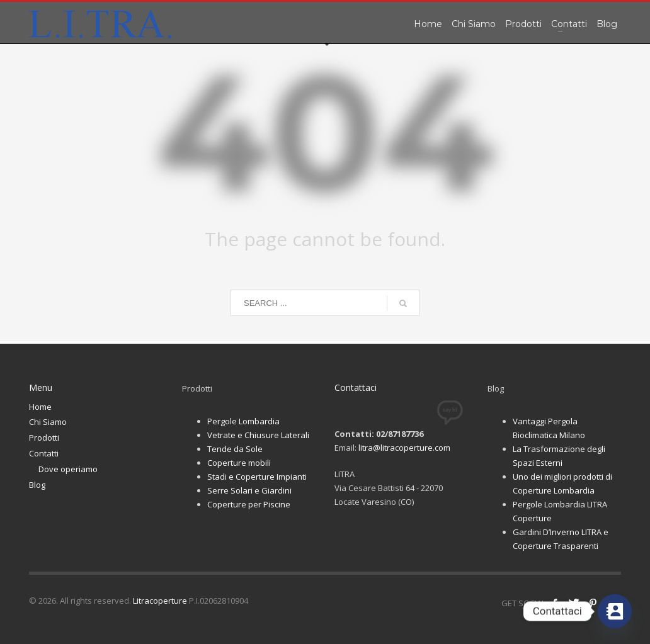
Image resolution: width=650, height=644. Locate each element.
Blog (37, 485)
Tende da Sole (235, 449)
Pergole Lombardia (243, 421)
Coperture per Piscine (249, 504)
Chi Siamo (48, 422)
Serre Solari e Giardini (249, 490)
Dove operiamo (68, 469)
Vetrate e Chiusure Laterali (258, 435)
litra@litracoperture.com (404, 448)
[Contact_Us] (615, 611)
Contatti (44, 453)
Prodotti (44, 438)
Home (40, 407)
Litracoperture (160, 601)
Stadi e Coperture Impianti (257, 477)
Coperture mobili (239, 463)
